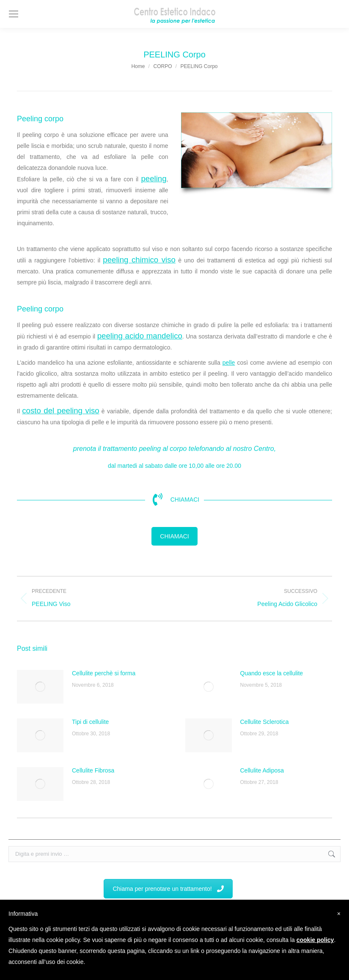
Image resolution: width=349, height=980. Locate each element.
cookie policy (315, 940)
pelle (229, 363)
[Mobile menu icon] (14, 14)
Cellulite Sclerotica (265, 722)
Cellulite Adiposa (262, 770)
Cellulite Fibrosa (93, 770)
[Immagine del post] (40, 687)
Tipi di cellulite (90, 722)
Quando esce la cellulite (272, 673)
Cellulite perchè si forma (104, 673)
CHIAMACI (174, 536)
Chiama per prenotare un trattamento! (168, 889)
